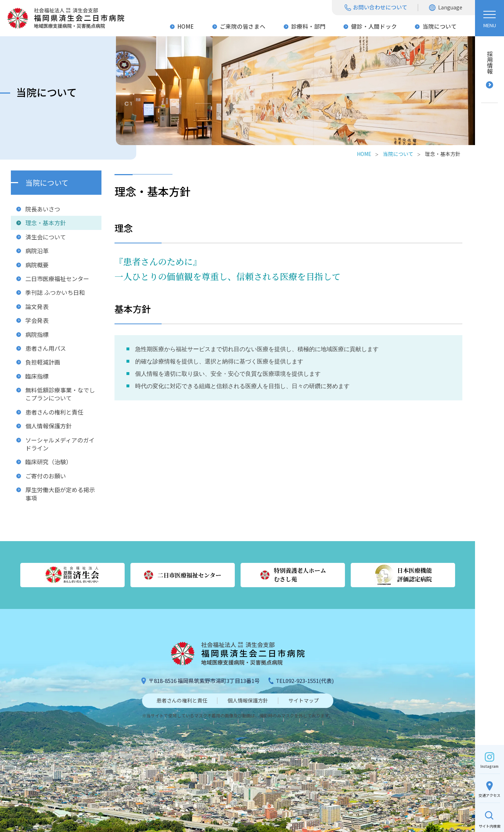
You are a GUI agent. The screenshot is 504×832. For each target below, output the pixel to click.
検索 (490, 826)
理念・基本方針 (46, 223)
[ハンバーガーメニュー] (490, 18)
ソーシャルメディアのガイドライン (60, 444)
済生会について (46, 237)
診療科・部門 (309, 26)
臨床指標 (37, 376)
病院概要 (37, 265)
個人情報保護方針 (49, 426)
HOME (186, 26)
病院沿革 (37, 251)
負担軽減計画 (43, 362)
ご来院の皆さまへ (243, 26)
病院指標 (37, 334)
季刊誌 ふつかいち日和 (55, 292)
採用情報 (490, 62)
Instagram (490, 766)
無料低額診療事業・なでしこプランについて (60, 394)
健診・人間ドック (374, 26)
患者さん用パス (46, 348)
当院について (440, 26)
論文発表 (37, 306)
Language (450, 7)
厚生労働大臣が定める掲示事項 (60, 494)
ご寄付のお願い (46, 476)
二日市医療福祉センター (57, 279)
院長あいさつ (43, 209)
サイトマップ (304, 700)
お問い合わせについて (380, 7)
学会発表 (37, 320)
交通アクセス (490, 795)
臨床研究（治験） (49, 462)
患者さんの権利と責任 (54, 412)
